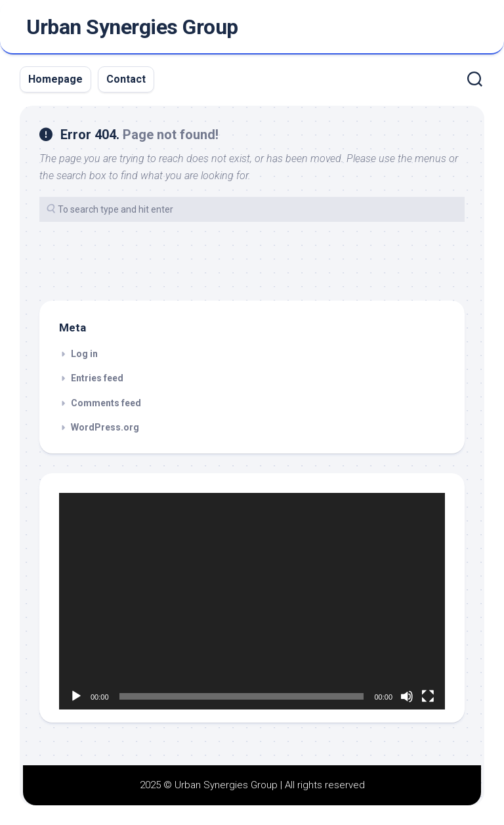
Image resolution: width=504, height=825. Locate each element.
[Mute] (407, 696)
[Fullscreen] (428, 696)
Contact (126, 79)
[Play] (76, 696)
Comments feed (106, 403)
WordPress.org (105, 427)
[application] (252, 602)
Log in (84, 354)
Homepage (55, 79)
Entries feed (97, 378)
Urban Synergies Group (132, 27)
